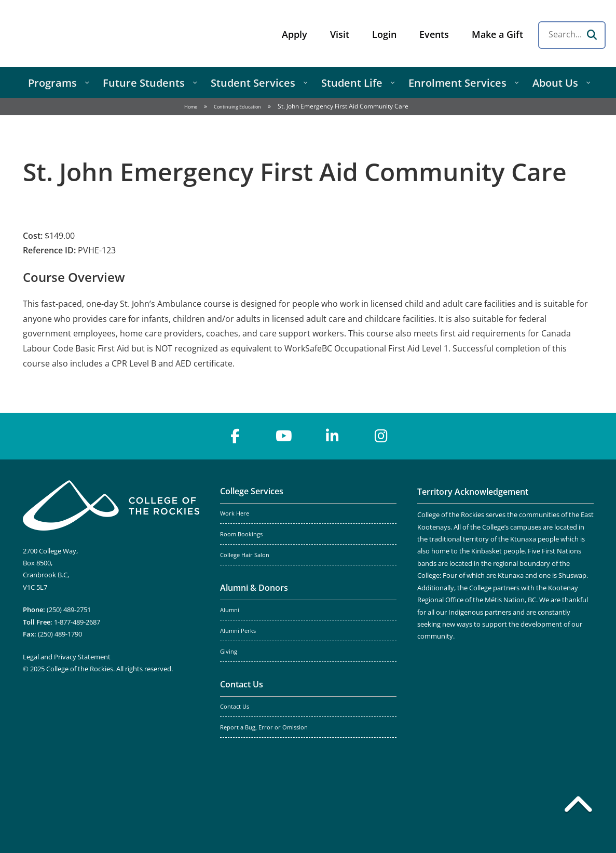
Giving (229, 652)
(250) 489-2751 (69, 610)
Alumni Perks (238, 631)
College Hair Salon (245, 555)
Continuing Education (237, 107)
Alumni (230, 610)
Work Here (235, 513)
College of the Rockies (91, 33)
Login (384, 34)
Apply (295, 34)
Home (191, 107)
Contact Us (242, 684)
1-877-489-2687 (77, 622)
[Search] (592, 35)
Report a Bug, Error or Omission (264, 727)
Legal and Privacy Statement (67, 657)
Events (434, 34)
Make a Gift (497, 34)
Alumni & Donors (254, 588)
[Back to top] (578, 806)
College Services (252, 491)
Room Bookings (241, 534)
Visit (340, 34)
